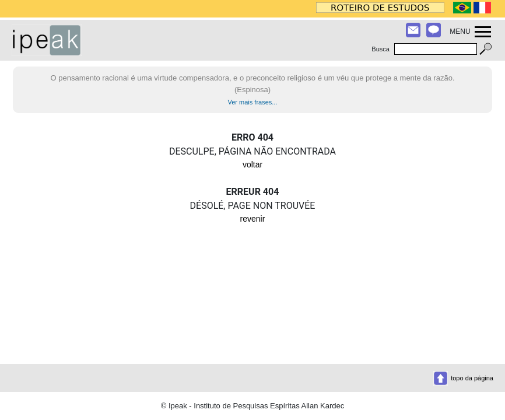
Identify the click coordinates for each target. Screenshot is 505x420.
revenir (253, 219)
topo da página (472, 378)
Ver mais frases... (253, 102)
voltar (253, 164)
